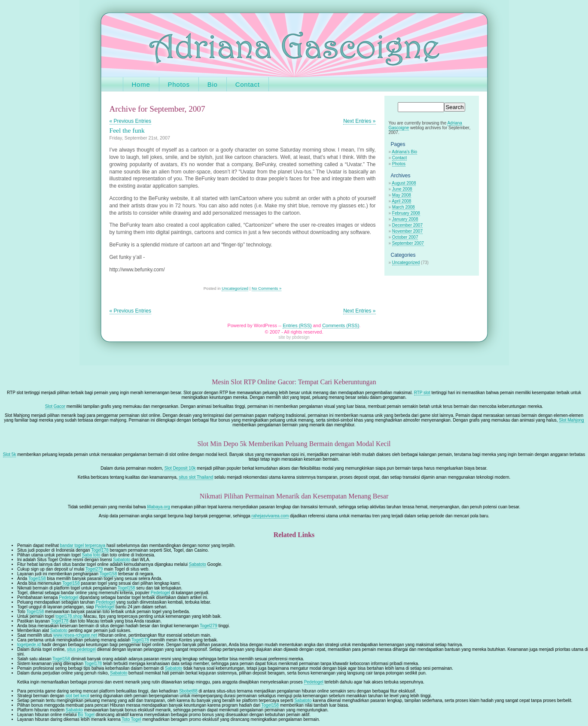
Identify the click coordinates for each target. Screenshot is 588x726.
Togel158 (108, 574)
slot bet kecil (77, 696)
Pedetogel (160, 593)
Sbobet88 (188, 691)
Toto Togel (131, 719)
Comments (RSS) (341, 325)
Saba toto (91, 555)
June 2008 (402, 189)
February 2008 (406, 213)
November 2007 (407, 231)
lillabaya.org (158, 507)
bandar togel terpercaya (83, 545)
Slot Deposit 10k (180, 468)
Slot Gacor (55, 406)
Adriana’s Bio (404, 152)
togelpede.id (29, 645)
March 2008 (404, 207)
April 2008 (401, 201)
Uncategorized (235, 288)
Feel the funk (127, 130)
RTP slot (422, 393)
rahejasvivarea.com (270, 516)
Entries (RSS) (297, 325)
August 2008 (404, 183)
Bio (213, 84)
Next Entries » (359, 121)
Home (141, 84)
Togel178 (100, 550)
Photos (179, 84)
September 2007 (408, 243)
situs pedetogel (81, 649)
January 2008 (405, 219)
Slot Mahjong (571, 420)
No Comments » (267, 288)
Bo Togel (86, 715)
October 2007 (405, 237)
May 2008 (402, 195)
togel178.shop (69, 616)
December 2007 (407, 225)
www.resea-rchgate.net (75, 635)
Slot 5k (10, 454)
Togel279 (94, 569)
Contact (248, 84)
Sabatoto (122, 560)
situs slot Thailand (196, 477)
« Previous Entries (130, 121)
